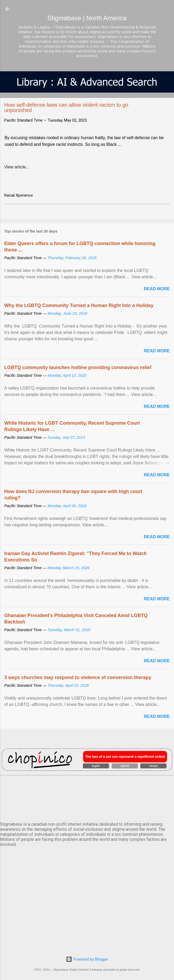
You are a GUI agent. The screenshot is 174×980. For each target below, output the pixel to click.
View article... (17, 167)
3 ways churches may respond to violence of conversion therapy (78, 677)
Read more (157, 289)
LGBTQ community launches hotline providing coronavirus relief (78, 367)
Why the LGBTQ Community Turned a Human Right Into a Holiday (79, 305)
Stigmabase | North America (87, 18)
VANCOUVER (87, 797)
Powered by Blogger (87, 959)
